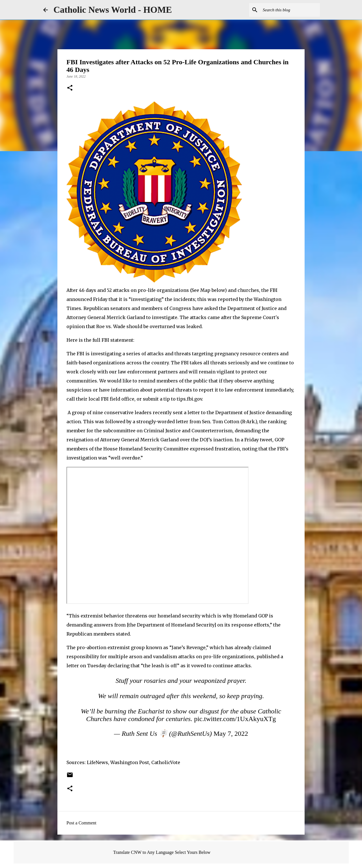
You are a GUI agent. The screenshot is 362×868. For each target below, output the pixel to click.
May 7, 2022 (231, 734)
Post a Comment (81, 823)
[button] (70, 88)
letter (194, 412)
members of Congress (166, 308)
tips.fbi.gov (189, 399)
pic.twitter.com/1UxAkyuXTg (235, 719)
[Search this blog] (290, 10)
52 (109, 290)
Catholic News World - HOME (113, 10)
